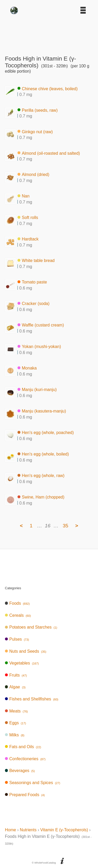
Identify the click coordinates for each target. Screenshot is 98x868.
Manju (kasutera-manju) (42, 411)
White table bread (36, 261)
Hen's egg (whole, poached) (46, 433)
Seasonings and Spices (33, 783)
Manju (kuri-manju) (37, 390)
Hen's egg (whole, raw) (41, 476)
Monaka (27, 368)
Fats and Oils (23, 747)
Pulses (17, 639)
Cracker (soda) (34, 304)
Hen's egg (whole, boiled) (43, 454)
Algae (15, 687)
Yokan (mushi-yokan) (39, 347)
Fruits (16, 675)
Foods (17, 603)
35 (65, 526)
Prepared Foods (25, 795)
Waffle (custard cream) (41, 325)
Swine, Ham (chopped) (41, 497)
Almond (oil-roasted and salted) (49, 153)
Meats (16, 711)
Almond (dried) (33, 175)
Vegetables (22, 663)
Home (11, 830)
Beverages (20, 771)
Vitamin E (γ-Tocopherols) (64, 830)
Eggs (16, 723)
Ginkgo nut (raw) (35, 132)
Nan (24, 196)
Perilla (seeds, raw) (38, 110)
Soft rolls (28, 218)
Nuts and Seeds (26, 651)
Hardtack (28, 239)
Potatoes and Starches (31, 627)
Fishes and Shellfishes (32, 699)
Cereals (18, 615)
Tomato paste (32, 282)
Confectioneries (25, 759)
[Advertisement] (49, 33)
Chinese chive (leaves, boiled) (48, 89)
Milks (15, 735)
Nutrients (28, 830)
